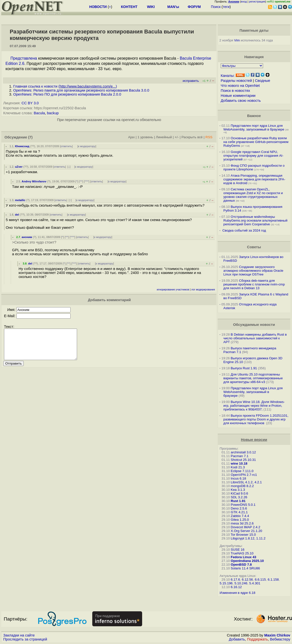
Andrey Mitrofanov (34, 181)
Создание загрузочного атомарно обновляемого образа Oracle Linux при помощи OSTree (253, 271)
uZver (19, 167)
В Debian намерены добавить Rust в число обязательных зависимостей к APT (255, 338)
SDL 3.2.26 (239, 497)
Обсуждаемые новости (254, 325)
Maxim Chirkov (277, 635)
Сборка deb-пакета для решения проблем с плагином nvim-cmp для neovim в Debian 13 (254, 284)
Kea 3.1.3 (238, 490)
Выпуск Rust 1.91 (244, 368)
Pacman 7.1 (240, 456)
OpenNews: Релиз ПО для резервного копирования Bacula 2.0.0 (67, 94)
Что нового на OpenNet (240, 86)
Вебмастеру (280, 639)
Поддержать (258, 639)
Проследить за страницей (25, 639)
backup (53, 113)
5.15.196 (226, 583)
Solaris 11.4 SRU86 (245, 568)
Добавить (237, 639)
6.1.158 (273, 580)
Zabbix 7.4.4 (240, 516)
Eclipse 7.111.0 (242, 471)
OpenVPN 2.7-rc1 (244, 475)
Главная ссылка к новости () (65, 86)
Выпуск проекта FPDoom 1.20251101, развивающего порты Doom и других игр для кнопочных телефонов (256, 419)
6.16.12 (236, 587)
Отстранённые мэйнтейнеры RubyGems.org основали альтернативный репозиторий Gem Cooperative (255, 220)
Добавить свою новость (241, 101)
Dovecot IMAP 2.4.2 (245, 527)
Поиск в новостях (235, 91)
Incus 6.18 (238, 478)
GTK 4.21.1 (239, 512)
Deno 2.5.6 (239, 508)
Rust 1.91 (238, 501)
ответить (66, 146)
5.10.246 (241, 583)
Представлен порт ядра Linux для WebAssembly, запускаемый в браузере (254, 128)
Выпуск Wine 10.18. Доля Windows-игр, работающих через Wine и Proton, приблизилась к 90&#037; (254, 406)
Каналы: (228, 76)
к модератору (87, 146)
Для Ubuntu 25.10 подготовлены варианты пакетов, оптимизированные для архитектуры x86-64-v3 (253, 378)
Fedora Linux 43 (243, 557)
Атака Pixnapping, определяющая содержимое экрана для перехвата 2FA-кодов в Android (254, 179)
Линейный (164, 137)
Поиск (216, 7)
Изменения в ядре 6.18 (238, 593)
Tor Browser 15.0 (243, 535)
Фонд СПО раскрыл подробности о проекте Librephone (254, 167)
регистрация (257, 1)
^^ (81, 181)
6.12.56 (247, 580)
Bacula (39, 113)
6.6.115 (260, 580)
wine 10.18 (239, 463)
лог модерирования (203, 290)
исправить (191, 81)
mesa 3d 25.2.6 (242, 523)
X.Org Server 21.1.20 (246, 531)
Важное (254, 116)
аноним (27, 237)
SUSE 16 (238, 550)
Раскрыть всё (192, 137)
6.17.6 (235, 580)
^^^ (87, 181)
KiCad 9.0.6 (239, 493)
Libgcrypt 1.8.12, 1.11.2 (248, 538)
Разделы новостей (236, 81)
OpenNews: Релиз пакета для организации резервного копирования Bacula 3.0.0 (81, 90)
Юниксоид (22, 146)
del (17, 215)
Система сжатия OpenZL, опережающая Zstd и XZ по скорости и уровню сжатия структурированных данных (253, 195)
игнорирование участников (173, 290)
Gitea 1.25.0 (240, 520)
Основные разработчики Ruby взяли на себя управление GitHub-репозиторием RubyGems (256, 142)
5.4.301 (255, 583)
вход (244, 1)
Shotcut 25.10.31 (243, 460)
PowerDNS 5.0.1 (243, 505)
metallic (20, 200)
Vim (237, 40)
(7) (30, 137)
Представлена (24, 58)
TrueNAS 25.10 (242, 553)
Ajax (132, 137)
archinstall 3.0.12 (243, 452)
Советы (254, 247)
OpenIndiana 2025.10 (247, 561)
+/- (177, 137)
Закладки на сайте (19, 635)
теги (226, 7)
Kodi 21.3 (238, 467)
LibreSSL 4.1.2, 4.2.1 (246, 482)
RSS (209, 137)
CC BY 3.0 (30, 103)
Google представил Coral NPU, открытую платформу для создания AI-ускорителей (253, 156)
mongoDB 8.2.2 (242, 486)
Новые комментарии (238, 96)
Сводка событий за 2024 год (244, 230)
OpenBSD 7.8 (241, 565)
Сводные (262, 81)
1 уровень (145, 137)
